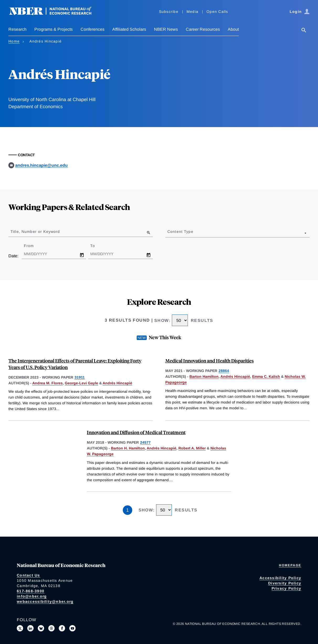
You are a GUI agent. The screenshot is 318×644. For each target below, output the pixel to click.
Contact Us (28, 575)
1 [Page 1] (128, 510)
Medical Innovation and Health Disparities (210, 361)
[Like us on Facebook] (62, 628)
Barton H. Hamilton (128, 448)
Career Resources (203, 29)
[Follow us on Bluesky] (41, 628)
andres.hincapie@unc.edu (41, 165)
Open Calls (217, 12)
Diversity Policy (285, 583)
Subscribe (169, 12)
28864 (224, 371)
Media (192, 12)
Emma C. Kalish (266, 376)
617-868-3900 (31, 591)
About (233, 29)
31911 (80, 377)
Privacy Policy (287, 588)
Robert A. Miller (192, 448)
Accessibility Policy (280, 578)
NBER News (166, 29)
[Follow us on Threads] (51, 628)
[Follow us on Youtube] (72, 628)
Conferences (92, 29)
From (33, 246)
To (97, 246)
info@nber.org (32, 596)
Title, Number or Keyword (35, 232)
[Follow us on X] (20, 628)
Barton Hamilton (204, 376)
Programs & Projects (54, 29)
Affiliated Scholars (129, 29)
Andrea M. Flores (47, 383)
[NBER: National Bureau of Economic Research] (55, 14)
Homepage (290, 565)
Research (17, 29)
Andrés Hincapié (117, 383)
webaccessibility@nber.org (45, 601)
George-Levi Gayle (81, 383)
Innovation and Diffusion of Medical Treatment (136, 432)
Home (14, 41)
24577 (145, 442)
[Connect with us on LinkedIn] (30, 628)
